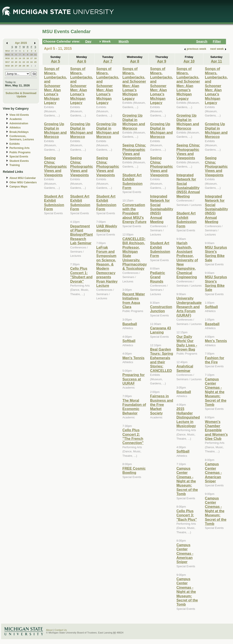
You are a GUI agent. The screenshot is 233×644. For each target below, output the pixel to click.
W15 (7, 54)
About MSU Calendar (23, 178)
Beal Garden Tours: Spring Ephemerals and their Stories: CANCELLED (162, 360)
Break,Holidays (19, 132)
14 (20, 58)
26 (12, 66)
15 (24, 58)
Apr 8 (135, 61)
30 (16, 51)
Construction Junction (161, 309)
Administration (19, 123)
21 (20, 62)
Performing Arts (20, 148)
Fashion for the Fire (215, 360)
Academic (16, 119)
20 (16, 62)
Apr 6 (82, 61)
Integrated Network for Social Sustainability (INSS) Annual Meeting (162, 209)
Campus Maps (18, 187)
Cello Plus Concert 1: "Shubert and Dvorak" (81, 275)
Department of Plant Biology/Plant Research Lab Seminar (81, 235)
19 (12, 62)
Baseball (130, 324)
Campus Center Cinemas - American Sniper (185, 553)
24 (31, 62)
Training (15, 165)
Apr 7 (108, 61)
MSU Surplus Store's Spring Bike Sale (216, 254)
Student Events (19, 161)
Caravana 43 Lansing (161, 330)
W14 (7, 51)
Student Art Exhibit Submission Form (54, 203)
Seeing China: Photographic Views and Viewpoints (55, 166)
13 (16, 58)
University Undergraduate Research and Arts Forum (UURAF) (189, 307)
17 (31, 58)
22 (24, 62)
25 (35, 62)
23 (28, 62)
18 (35, 58)
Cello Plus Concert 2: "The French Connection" (133, 436)
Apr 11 (216, 61)
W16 (7, 58)
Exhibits (15, 144)
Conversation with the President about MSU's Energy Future (135, 213)
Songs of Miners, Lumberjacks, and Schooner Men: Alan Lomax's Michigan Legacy (55, 86)
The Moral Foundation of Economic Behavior (134, 407)
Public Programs (20, 152)
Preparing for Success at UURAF (134, 379)
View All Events (19, 115)
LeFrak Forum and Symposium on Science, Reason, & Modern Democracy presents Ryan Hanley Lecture (107, 267)
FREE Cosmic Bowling (134, 470)
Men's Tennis (134, 358)
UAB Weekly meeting (107, 228)
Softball (129, 341)
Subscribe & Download (21, 93)
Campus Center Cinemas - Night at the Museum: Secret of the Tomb (187, 481)
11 (35, 54)
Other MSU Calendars (23, 182)
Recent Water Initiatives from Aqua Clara (134, 300)
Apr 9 (162, 61)
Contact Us (61, 630)
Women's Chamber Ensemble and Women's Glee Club (216, 430)
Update (21, 96)
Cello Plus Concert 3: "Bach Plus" (187, 515)
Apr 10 (189, 61)
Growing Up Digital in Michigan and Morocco (55, 130)
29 (12, 51)
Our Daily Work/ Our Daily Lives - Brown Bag (187, 343)
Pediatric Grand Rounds (158, 277)
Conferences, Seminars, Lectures (22, 138)
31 (20, 51)
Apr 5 (55, 61)
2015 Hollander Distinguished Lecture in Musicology (188, 417)
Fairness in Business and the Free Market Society (162, 405)
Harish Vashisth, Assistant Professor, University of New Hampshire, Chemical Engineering (187, 260)
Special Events (19, 157)
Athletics (15, 128)
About (49, 630)
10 (31, 54)
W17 (7, 62)
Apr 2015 (21, 43)
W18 (7, 66)
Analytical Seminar (185, 368)
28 (20, 66)
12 (12, 58)
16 (28, 58)
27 (16, 66)
